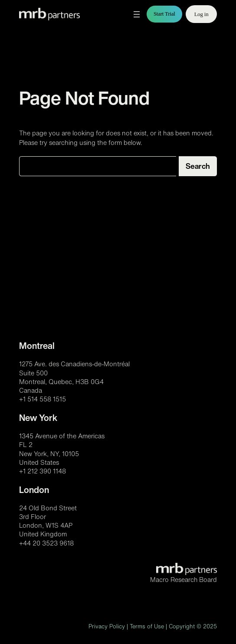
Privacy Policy (107, 626)
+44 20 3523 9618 (46, 543)
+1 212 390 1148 (43, 471)
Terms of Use (147, 626)
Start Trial (164, 14)
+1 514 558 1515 (43, 399)
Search (198, 166)
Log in (202, 14)
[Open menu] (137, 14)
